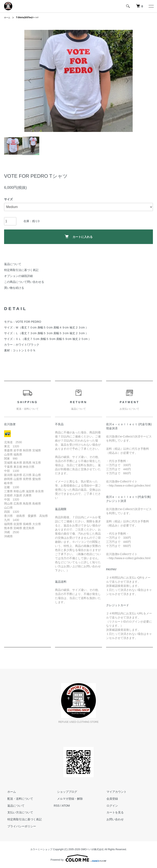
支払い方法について (17, 813)
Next (127, 81)
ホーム (8, 17)
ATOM (66, 806)
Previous (30, 81)
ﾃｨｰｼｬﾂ (30, 17)
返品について (13, 264)
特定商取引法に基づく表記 (21, 270)
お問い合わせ (112, 819)
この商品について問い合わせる (24, 282)
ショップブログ (64, 792)
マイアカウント (113, 792)
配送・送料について (17, 799)
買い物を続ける (14, 288)
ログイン (109, 806)
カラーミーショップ (41, 849)
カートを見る (112, 813)
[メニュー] (151, 6)
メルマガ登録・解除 (67, 799)
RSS (57, 806)
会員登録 (109, 799)
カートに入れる (79, 237)
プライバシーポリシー (18, 826)
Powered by (78, 858)
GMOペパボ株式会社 (92, 849)
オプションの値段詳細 (18, 276)
